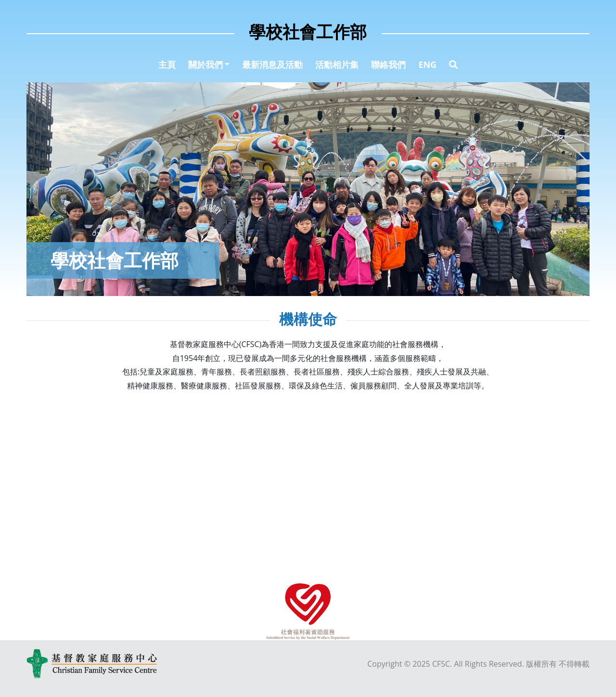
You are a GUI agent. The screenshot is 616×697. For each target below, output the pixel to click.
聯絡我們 (388, 65)
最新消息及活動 (272, 65)
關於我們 (205, 65)
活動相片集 (337, 65)
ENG (427, 65)
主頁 (167, 65)
